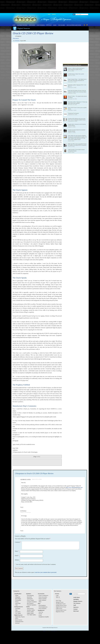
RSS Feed (76, 611)
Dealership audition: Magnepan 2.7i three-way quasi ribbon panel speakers (78, 103)
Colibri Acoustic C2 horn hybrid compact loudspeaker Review (76, 150)
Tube (16, 605)
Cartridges (18, 609)
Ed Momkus (17, 41)
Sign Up (58, 597)
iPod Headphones (43, 607)
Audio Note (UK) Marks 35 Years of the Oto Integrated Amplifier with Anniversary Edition (77, 91)
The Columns (62, 25)
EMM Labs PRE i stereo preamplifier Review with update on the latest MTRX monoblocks (77, 145)
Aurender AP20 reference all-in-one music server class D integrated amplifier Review (77, 119)
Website (17, 560)
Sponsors (76, 607)
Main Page (58, 601)
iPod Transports (42, 609)
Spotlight (49, 25)
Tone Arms (18, 612)
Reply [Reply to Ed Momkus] (22, 531)
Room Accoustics (43, 597)
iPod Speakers (42, 605)
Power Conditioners (43, 596)
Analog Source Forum (61, 605)
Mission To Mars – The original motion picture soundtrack (77, 97)
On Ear (40, 614)
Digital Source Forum (61, 607)
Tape (16, 610)
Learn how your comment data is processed (45, 572)
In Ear (40, 615)
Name (17, 551)
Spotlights (76, 599)
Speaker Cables (31, 610)
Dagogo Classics (78, 601)
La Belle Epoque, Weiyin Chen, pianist (76, 74)
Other (40, 602)
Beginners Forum (60, 612)
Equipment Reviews (22, 25)
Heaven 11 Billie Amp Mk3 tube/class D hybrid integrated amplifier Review (76, 69)
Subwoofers (30, 599)
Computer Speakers (32, 602)
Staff (49, 14)
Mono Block (18, 599)
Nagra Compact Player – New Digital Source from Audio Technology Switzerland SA (77, 80)
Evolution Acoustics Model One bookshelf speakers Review (77, 131)
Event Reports (41, 25)
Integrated (18, 597)
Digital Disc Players (20, 617)
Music (55, 25)
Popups (45, 631)
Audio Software (42, 600)
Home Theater (30, 600)
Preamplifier (18, 600)
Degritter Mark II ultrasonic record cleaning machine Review (77, 125)
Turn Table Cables (31, 615)
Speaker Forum (60, 602)
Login (57, 596)
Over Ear (41, 612)
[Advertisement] (50, 7)
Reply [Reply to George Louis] (22, 507)
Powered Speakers (32, 605)
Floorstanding (30, 596)
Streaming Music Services (19, 622)
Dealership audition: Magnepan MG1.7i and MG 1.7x (77, 86)
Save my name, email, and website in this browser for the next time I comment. (36, 564)
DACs (17, 618)
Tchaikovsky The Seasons (73, 113)
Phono (17, 602)
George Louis (26, 480)
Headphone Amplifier (44, 617)
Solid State (18, 603)
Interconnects (30, 609)
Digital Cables (30, 613)
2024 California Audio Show (74, 25)
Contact (54, 14)
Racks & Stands (43, 599)
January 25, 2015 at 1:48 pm (37, 479)
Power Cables (30, 612)
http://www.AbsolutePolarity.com (74, 487)
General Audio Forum (61, 610)
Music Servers (19, 620)
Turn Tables (18, 613)
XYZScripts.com (54, 631)
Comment (18, 542)
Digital (17, 596)
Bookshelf (29, 597)
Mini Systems (30, 603)
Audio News (32, 25)
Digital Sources (24, 28)
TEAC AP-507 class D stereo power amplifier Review (77, 108)
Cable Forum (59, 609)
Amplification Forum (61, 604)
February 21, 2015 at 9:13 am (25, 512)
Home (14, 25)
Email (17, 556)
